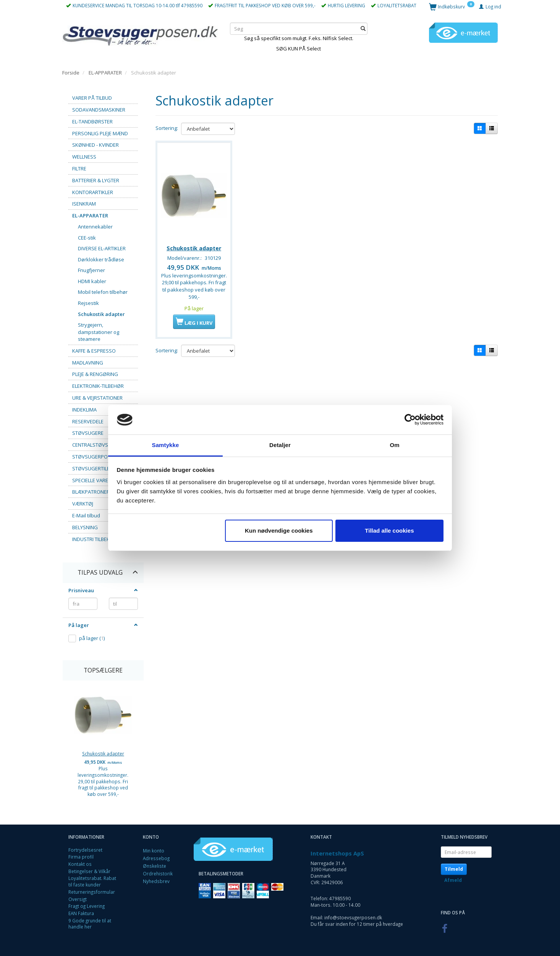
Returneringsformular (92, 892)
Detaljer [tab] (280, 445)
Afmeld (453, 880)
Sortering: (167, 128)
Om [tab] (394, 445)
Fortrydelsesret (85, 850)
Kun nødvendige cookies (279, 531)
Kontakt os (80, 864)
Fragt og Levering (87, 906)
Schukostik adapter (103, 753)
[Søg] (363, 28)
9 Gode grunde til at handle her (90, 924)
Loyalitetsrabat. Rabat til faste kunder (92, 881)
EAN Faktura (81, 913)
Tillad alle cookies (389, 531)
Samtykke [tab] (166, 445)
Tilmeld (454, 869)
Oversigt (78, 899)
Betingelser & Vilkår (89, 871)
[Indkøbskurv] (452, 6)
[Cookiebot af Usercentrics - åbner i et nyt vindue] (410, 420)
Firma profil (81, 857)
